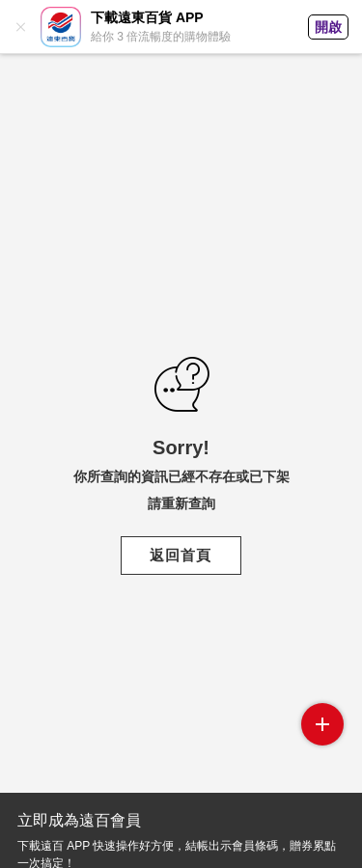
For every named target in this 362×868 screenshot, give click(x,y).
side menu (322, 724)
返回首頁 (181, 555)
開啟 (328, 27)
